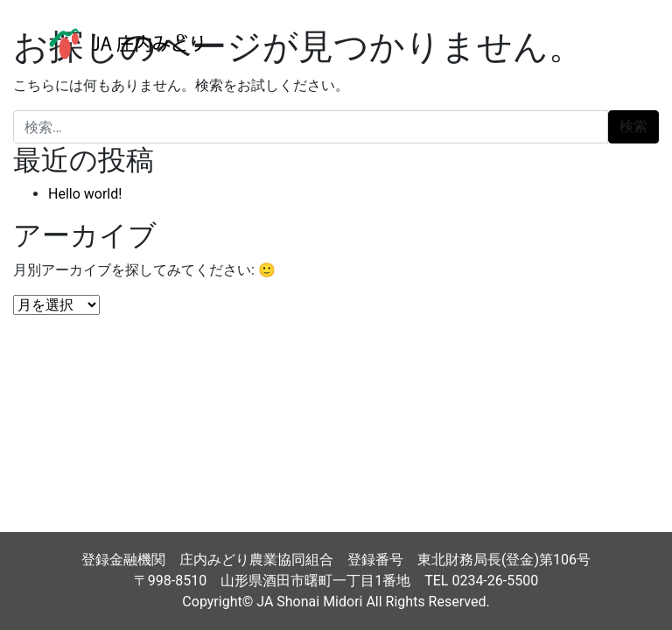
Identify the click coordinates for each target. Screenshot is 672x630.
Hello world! (85, 194)
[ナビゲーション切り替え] (619, 44)
